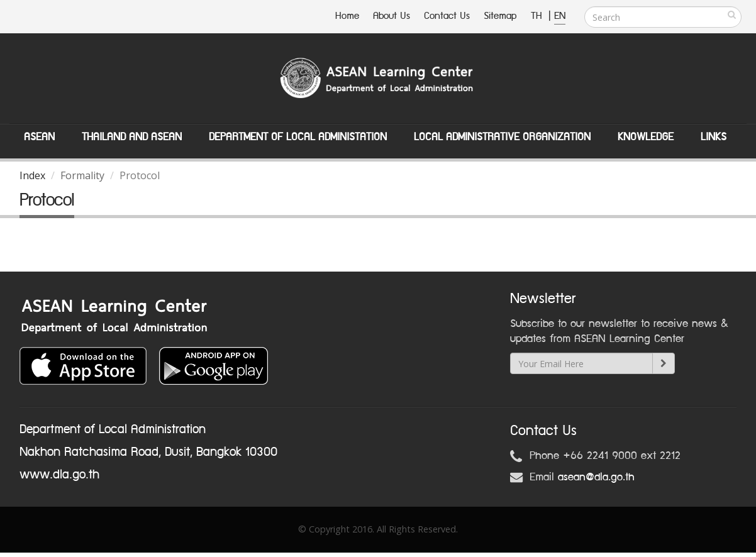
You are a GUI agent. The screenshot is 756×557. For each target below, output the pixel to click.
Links (714, 137)
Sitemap (500, 16)
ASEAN (39, 137)
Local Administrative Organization (502, 137)
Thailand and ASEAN (132, 137)
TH (538, 16)
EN (560, 16)
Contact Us (447, 16)
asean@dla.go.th (596, 477)
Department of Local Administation (298, 137)
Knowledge (646, 137)
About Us (392, 16)
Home (347, 16)
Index (32, 175)
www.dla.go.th (59, 475)
